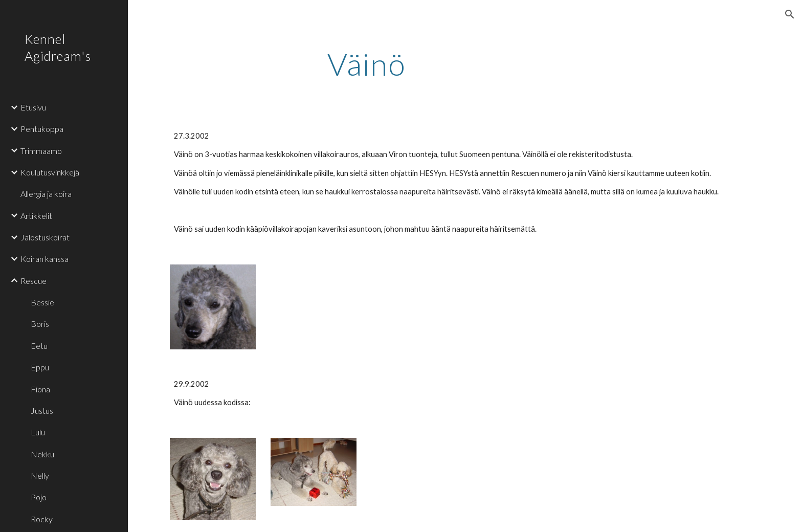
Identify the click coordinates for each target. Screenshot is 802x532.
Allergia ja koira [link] (46, 194)
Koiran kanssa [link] (44, 259)
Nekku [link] (42, 454)
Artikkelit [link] (36, 216)
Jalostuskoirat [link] (45, 237)
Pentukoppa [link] (42, 129)
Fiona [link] (40, 389)
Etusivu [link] (33, 107)
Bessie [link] (42, 302)
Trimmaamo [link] (41, 151)
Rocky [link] (42, 519)
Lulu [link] (38, 432)
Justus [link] (42, 411)
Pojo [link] (39, 497)
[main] (367, 64)
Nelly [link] (40, 475)
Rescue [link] (34, 281)
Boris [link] (40, 324)
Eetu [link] (39, 346)
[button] (790, 14)
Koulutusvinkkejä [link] (50, 172)
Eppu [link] (40, 367)
